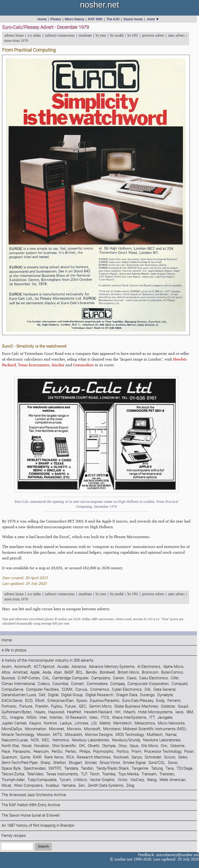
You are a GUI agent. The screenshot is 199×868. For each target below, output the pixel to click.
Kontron (50, 723)
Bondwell (107, 672)
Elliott (40, 701)
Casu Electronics (154, 678)
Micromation (35, 729)
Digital (53, 695)
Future (70, 706)
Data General (164, 690)
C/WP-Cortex (29, 678)
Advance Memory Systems (112, 667)
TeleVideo (35, 774)
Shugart (75, 763)
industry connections (60, 35)
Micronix (74, 729)
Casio (132, 678)
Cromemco (100, 690)
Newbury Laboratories (90, 740)
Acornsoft (23, 667)
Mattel (105, 723)
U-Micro (80, 780)
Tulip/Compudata (42, 780)
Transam (149, 774)
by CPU (133, 35)
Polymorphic (103, 752)
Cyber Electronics (127, 690)
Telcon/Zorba (13, 774)
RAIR (37, 757)
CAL (46, 678)
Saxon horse (133, 19)
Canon (118, 678)
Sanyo (137, 757)
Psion (189, 752)
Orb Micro (150, 746)
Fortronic (9, 706)
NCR (35, 740)
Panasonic (22, 752)
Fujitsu (57, 706)
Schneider (153, 757)
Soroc (173, 763)
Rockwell (121, 757)
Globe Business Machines (136, 706)
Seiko (183, 757)
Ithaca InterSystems (129, 718)
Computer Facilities (42, 690)
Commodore (97, 684)
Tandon (87, 768)
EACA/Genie (12, 701)
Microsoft (92, 729)
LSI (94, 723)
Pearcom (41, 752)
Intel (43, 718)
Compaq (118, 684)
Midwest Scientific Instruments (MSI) (154, 729)
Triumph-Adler (13, 780)
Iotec (94, 718)
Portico (123, 752)
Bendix (91, 672)
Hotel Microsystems (155, 712)
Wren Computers (28, 786)
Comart (77, 684)
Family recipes (14, 836)
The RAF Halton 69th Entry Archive (31, 805)
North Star (10, 746)
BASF (69, 672)
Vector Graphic (102, 780)
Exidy (160, 701)
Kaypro (35, 723)
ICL (4, 718)
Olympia (109, 746)
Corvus (81, 690)
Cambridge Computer (70, 678)
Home (42, 19)
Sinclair (91, 763)
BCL (79, 672)
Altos (6, 672)
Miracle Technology (18, 735)
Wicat (6, 786)
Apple (35, 672)
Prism (136, 752)
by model (117, 35)
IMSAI (31, 718)
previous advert (153, 35)
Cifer (175, 678)
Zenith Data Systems (105, 786)
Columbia (60, 684)
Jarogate (165, 718)
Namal (171, 735)
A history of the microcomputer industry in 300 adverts (48, 660)
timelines (85, 35)
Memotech (122, 723)
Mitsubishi (73, 735)
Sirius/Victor (110, 763)
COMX (67, 690)
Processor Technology (163, 752)
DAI (148, 690)
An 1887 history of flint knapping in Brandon (38, 826)
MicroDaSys (12, 729)
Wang (152, 780)
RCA (70, 757)
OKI (82, 746)
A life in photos (14, 650)
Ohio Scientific (64, 746)
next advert (176, 35)
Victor (122, 780)
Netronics (61, 740)
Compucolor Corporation (148, 684)
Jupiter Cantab (14, 723)
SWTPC (55, 768)
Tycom (65, 780)
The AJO (113, 19)
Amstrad (20, 672)
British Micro (128, 672)
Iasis (179, 712)
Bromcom (150, 672)
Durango (147, 695)
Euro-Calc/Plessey (138, 701)
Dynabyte (165, 695)
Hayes (40, 712)
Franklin (42, 706)
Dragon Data (127, 695)
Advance (79, 667)
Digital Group (72, 695)
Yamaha (69, 786)
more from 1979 (16, 40)
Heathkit (74, 712)
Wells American (172, 780)
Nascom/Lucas (15, 740)
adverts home (14, 35)
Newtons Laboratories (162, 740)
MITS (57, 735)
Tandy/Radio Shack (112, 768)
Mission (43, 735)
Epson (82, 701)
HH (118, 712)
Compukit (180, 684)
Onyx (123, 746)
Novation (42, 746)
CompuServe (12, 690)
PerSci (57, 752)
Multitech (155, 735)
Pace (6, 752)
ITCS (105, 718)
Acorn (6, 667)
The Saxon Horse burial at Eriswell (30, 815)
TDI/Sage (184, 768)
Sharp (45, 763)
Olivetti (94, 746)
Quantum (9, 757)
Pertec (71, 752)
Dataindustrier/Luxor (19, 695)
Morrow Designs (99, 735)
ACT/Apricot (44, 667)
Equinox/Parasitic (105, 701)
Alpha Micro (173, 667)
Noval (27, 746)
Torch (94, 774)
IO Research (76, 718)
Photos (56, 19)
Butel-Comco (172, 672)
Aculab (63, 667)
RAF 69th (95, 19)
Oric (164, 746)
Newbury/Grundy (126, 740)
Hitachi (129, 712)
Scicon (170, 757)
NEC (46, 740)
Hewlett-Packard (98, 712)
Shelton (59, 763)
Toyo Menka (128, 774)
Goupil (183, 706)
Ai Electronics (149, 667)
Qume (25, 757)
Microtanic (112, 729)
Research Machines (94, 757)
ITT (152, 718)
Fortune (26, 706)
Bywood (8, 678)
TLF (84, 774)
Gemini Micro (100, 706)
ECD (29, 701)
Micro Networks (171, 723)
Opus (134, 746)
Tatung (157, 768)
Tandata (71, 768)
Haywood (56, 712)
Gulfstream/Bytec (17, 712)
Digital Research (99, 695)
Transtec (167, 774)
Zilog (130, 786)
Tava (170, 768)
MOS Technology (130, 735)
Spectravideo (35, 768)
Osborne (177, 746)
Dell (42, 695)
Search (43, 846)
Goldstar (168, 706)
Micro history (74, 19)
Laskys (66, 723)
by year (101, 35)
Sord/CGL (157, 763)
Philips (85, 752)
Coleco (44, 684)
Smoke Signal (134, 763)
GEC (83, 706)
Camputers (101, 678)
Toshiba (109, 774)
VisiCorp (137, 780)
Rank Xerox (54, 757)
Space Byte (11, 768)
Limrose (81, 723)
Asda (47, 672)
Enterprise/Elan (61, 701)
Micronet (56, 729)
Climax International (18, 684)
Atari (58, 672)
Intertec (56, 718)
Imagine (17, 718)
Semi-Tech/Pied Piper (20, 763)
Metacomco (145, 723)
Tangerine (140, 768)
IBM (190, 712)
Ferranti (174, 701)
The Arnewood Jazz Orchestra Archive (34, 795)
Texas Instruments (62, 774)
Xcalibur (52, 786)
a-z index (34, 35)
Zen (81, 786)
